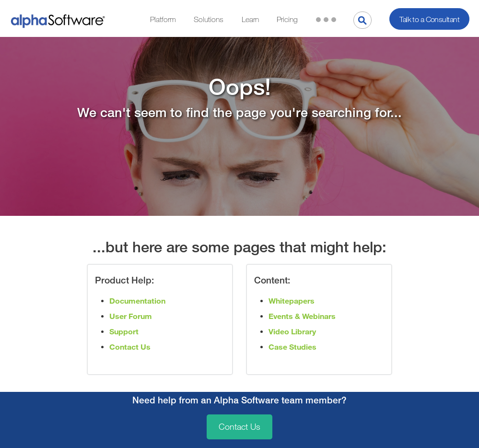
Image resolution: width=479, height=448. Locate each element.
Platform (163, 19)
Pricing (287, 19)
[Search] (362, 20)
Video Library (292, 332)
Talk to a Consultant (429, 19)
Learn (250, 19)
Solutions (209, 19)
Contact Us (239, 427)
